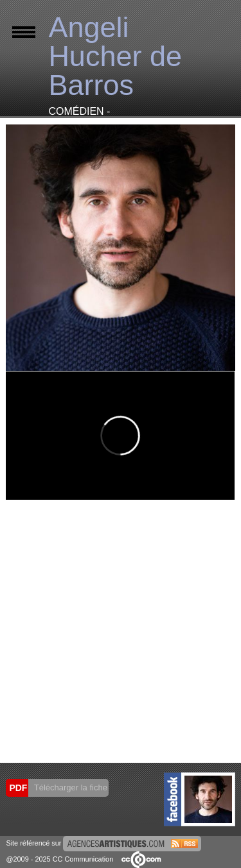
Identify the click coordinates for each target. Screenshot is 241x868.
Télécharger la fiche (69, 787)
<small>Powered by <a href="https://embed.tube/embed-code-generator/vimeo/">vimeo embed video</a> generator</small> (120, 436)
